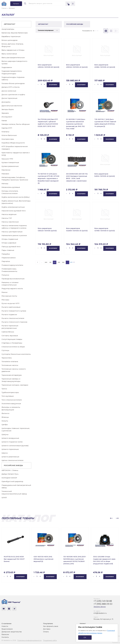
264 (63, 262)
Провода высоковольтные (13, 279)
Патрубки (6, 254)
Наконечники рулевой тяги (14, 211)
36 (98, 31)
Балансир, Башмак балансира (15, 33)
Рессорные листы (9, 296)
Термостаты (7, 358)
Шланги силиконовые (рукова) (15, 446)
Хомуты (5, 421)
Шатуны (5, 434)
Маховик (5, 174)
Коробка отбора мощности (13, 143)
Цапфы (5, 424)
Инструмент (7, 117)
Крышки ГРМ (7, 159)
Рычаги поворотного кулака (14, 311)
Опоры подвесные (10, 239)
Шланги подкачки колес (12, 442)
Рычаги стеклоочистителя (13, 318)
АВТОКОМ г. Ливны (10, 470)
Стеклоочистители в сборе (13, 347)
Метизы (5, 184)
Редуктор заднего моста (12, 288)
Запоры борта (8, 109)
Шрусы (5, 453)
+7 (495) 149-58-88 (103, 601)
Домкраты (6, 102)
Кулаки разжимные (10, 166)
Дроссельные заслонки (12, 106)
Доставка (47, 629)
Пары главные (8, 250)
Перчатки (6, 261)
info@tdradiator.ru (100, 613)
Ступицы (5, 350)
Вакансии (5, 634)
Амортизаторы (8, 29)
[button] (111, 518)
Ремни (5, 292)
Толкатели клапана (10, 361)
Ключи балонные (9, 135)
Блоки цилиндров (9, 40)
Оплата (46, 632)
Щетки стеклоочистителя (12, 460)
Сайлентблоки (8, 332)
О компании (6, 624)
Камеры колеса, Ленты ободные (16, 124)
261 (50, 262)
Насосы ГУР (7, 218)
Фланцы (5, 417)
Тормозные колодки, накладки (15, 385)
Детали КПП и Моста (10, 87)
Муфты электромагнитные (13, 207)
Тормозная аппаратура (12, 375)
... (42, 262)
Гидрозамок (7, 67)
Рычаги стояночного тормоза (14, 322)
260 (46, 262)
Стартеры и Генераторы (12, 343)
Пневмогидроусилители (12, 265)
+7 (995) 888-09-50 (103, 604)
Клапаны (5, 132)
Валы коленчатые (9, 54)
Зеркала (5, 113)
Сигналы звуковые (10, 336)
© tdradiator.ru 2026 (9, 640)
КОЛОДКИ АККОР (9, 478)
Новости (5, 626)
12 (94, 31)
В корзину (53, 85)
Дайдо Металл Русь (10, 474)
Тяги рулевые (8, 396)
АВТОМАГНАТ (10, 24)
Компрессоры (8, 139)
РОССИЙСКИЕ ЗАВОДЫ (13, 465)
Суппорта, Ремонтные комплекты (16, 354)
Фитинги (5, 413)
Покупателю (48, 624)
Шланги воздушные (10, 438)
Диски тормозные (9, 98)
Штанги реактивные (10, 457)
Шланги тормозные (10, 449)
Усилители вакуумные (11, 404)
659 (71, 262)
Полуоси (5, 275)
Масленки (6, 170)
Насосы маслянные (10, 222)
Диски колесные (9, 91)
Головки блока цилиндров (13, 83)
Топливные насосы (10, 365)
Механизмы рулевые (11, 187)
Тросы (4, 389)
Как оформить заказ (51, 626)
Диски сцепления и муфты (13, 95)
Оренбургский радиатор (12, 481)
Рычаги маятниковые (11, 307)
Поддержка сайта (50, 640)
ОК (85, 637)
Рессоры (5, 300)
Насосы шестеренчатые (12, 232)
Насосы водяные (9, 214)
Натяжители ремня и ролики (14, 235)
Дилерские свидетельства (12, 632)
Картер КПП (7, 128)
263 (59, 262)
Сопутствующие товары (12, 339)
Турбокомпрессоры (10, 392)
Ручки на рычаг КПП (10, 303)
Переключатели (9, 258)
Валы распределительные (13, 58)
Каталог (83, 624)
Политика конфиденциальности (29, 640)
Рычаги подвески (9, 315)
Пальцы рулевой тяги (11, 247)
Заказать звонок (100, 607)
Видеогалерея (7, 629)
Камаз (4, 121)
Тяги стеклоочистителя (12, 400)
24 (96, 31)
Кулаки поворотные (10, 162)
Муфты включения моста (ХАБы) (16, 197)
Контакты (5, 637)
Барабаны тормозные (11, 36)
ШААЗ (4, 497)
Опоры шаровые (9, 243)
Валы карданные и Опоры (13, 50)
